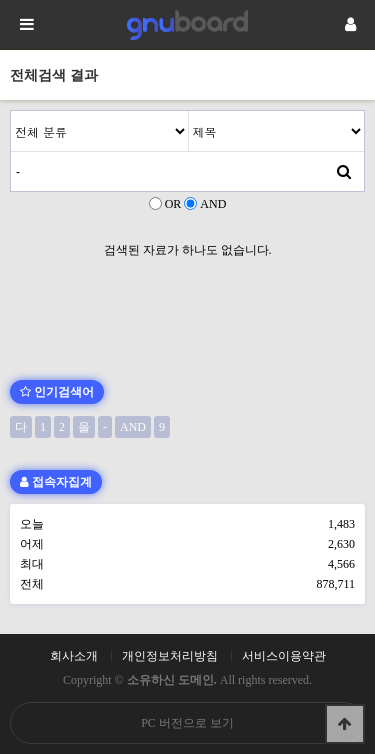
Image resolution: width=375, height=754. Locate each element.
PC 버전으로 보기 (187, 723)
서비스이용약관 (284, 656)
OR (173, 204)
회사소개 (74, 656)
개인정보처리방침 (170, 656)
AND (213, 204)
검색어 (11, 111)
